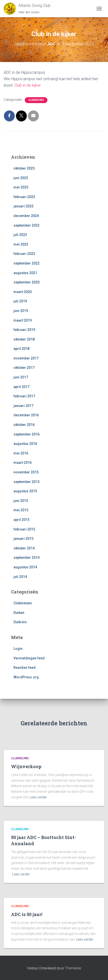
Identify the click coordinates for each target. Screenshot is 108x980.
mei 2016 (21, 453)
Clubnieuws (36, 100)
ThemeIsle (73, 968)
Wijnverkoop (26, 766)
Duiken (19, 613)
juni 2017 (21, 377)
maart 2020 (23, 292)
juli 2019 (20, 301)
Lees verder (38, 797)
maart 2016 (23, 463)
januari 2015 (23, 539)
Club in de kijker (28, 85)
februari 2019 (24, 330)
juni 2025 (21, 178)
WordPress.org (26, 677)
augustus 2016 (25, 444)
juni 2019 (21, 311)
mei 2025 (21, 187)
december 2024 (26, 216)
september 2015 (27, 482)
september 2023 (27, 225)
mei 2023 (21, 244)
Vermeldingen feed (29, 658)
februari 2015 (24, 529)
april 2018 (21, 349)
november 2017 (26, 358)
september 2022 (27, 263)
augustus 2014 (25, 567)
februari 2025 (24, 197)
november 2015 (26, 472)
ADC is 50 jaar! (27, 914)
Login (18, 649)
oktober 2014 (24, 548)
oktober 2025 (24, 168)
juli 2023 (20, 235)
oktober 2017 (24, 368)
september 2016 (27, 434)
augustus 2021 (25, 273)
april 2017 (21, 387)
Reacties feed (25, 668)
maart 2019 (23, 320)
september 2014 (27, 558)
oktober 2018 (24, 339)
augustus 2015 (25, 491)
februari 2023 (24, 254)
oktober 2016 (24, 425)
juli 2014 (20, 577)
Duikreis (20, 622)
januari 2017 (23, 406)
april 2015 (21, 520)
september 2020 (27, 282)
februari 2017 (24, 396)
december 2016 (26, 415)
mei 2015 (21, 510)
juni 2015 (21, 501)
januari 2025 (23, 206)
